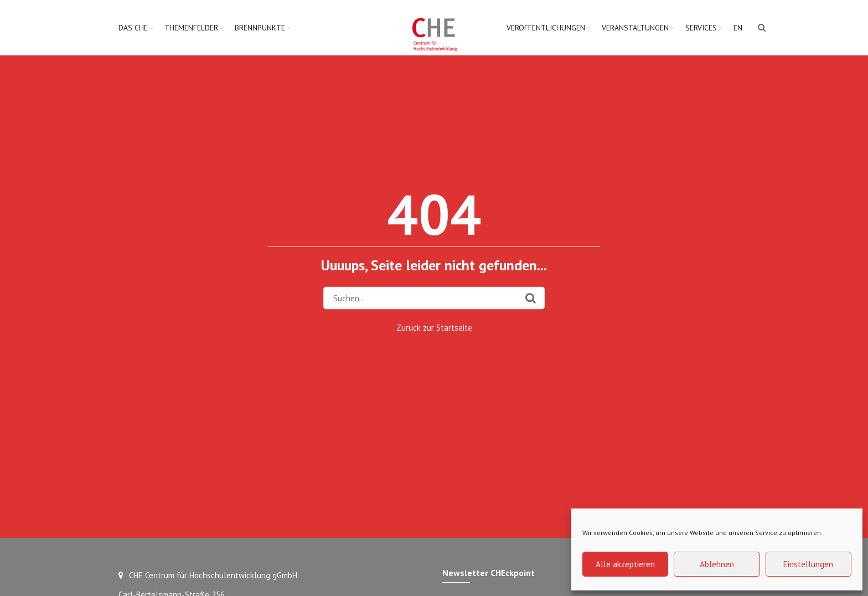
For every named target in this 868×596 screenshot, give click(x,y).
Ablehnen (717, 564)
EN (738, 28)
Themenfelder (191, 28)
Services (701, 28)
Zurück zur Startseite (434, 327)
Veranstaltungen (635, 28)
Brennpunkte (260, 28)
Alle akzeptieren (625, 564)
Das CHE (133, 28)
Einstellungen (808, 564)
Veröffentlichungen (546, 28)
